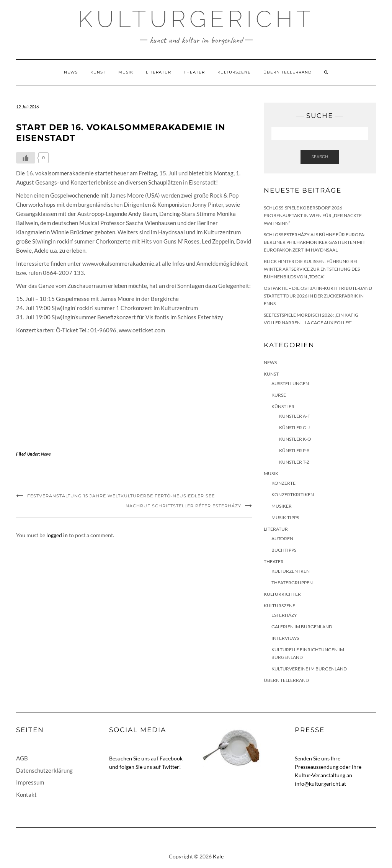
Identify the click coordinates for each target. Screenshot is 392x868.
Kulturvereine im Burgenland (309, 669)
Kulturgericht (196, 19)
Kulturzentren (291, 571)
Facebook (171, 758)
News (71, 72)
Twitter (171, 767)
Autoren (282, 539)
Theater (194, 72)
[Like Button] (26, 158)
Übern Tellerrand (287, 72)
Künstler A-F (295, 416)
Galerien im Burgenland (302, 627)
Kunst (98, 72)
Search (320, 157)
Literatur (158, 72)
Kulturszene (234, 72)
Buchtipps (284, 550)
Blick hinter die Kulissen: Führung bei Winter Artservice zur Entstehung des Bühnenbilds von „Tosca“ (312, 269)
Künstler (283, 406)
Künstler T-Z (294, 462)
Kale (218, 856)
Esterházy (284, 615)
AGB (22, 758)
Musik (126, 72)
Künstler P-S (294, 450)
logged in (57, 535)
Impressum (30, 782)
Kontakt (26, 794)
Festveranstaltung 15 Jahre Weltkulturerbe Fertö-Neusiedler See (121, 496)
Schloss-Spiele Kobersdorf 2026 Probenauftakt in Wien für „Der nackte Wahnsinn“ (313, 215)
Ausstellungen (290, 383)
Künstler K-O (295, 439)
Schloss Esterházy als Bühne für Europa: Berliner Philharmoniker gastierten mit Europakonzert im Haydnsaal (314, 242)
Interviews (285, 638)
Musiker (282, 506)
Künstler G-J (294, 427)
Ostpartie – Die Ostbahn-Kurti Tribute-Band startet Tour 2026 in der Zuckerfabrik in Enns (318, 296)
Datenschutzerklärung (44, 770)
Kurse (279, 395)
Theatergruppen (292, 583)
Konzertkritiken (293, 494)
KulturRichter (282, 594)
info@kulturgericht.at (320, 784)
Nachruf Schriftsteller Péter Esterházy (183, 506)
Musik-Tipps (285, 517)
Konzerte (283, 483)
